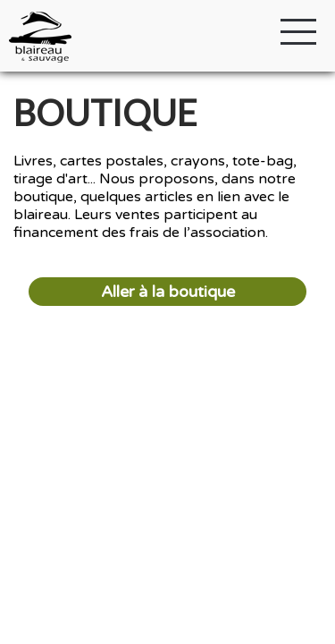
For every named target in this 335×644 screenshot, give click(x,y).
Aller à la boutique (168, 292)
